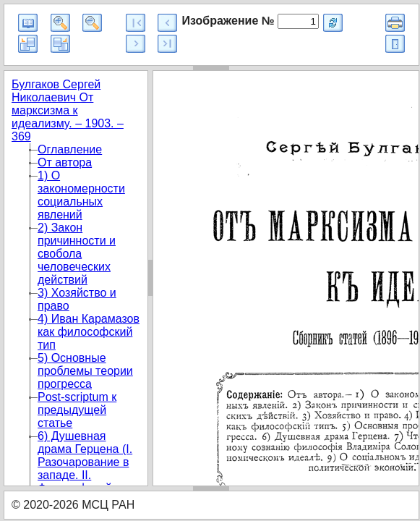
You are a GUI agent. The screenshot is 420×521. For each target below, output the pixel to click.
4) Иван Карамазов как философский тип (89, 332)
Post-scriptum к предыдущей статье (77, 410)
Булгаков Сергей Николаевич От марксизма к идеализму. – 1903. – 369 (68, 110)
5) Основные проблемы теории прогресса (85, 371)
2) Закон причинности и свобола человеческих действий (77, 254)
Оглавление (70, 149)
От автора (65, 162)
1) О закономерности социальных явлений (81, 195)
